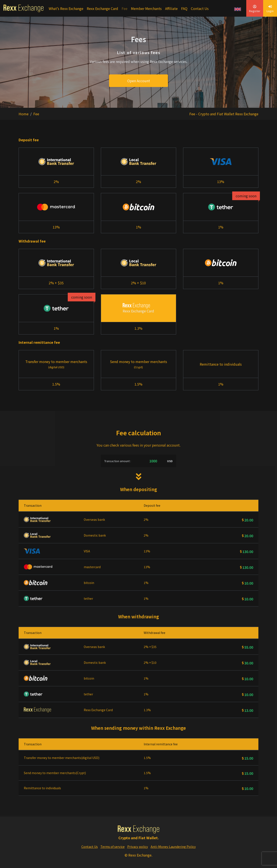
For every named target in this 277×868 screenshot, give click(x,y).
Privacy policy (138, 846)
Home (24, 114)
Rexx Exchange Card (102, 8)
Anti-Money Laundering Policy (173, 846)
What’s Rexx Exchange (66, 8)
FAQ (184, 8)
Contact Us (200, 8)
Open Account (139, 81)
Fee (125, 8)
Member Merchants (146, 8)
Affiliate (171, 8)
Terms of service (113, 846)
